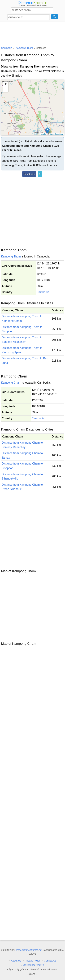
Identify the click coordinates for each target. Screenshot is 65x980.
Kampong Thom (11, 257)
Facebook (29, 174)
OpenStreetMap (57, 134)
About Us (16, 961)
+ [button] (6, 84)
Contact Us (50, 961)
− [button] (6, 89)
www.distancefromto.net (29, 950)
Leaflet (43, 134)
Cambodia (43, 292)
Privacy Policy (33, 961)
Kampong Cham (11, 383)
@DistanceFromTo (34, 965)
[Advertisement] (32, 34)
